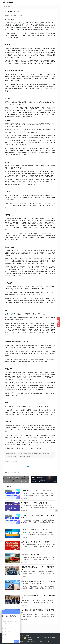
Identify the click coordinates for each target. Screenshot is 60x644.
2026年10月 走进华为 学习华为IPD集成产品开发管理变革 (38, 518)
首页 (4, 7)
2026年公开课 (9, 491)
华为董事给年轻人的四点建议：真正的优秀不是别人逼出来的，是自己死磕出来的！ (38, 587)
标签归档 (21, 635)
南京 (12, 314)
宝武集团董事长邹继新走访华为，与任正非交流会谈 (38, 602)
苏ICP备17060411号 (45, 638)
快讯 (32, 635)
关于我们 (38, 635)
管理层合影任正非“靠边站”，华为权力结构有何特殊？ (38, 572)
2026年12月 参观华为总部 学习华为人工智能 (36, 491)
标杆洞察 (20, 15)
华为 (15, 27)
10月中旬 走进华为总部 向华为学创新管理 (35, 545)
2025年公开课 (9, 532)
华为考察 (15, 461)
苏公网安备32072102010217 (33, 638)
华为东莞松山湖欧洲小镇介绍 (31, 558)
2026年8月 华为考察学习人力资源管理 (34, 504)
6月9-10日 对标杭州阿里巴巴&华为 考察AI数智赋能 (38, 617)
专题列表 (27, 635)
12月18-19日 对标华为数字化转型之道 (34, 532)
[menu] (55, 2)
